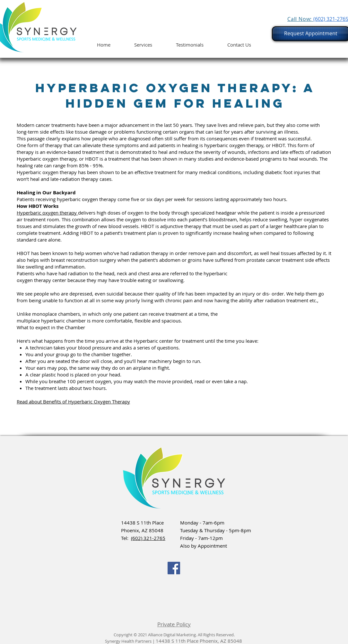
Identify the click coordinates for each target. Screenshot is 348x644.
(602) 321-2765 (148, 538)
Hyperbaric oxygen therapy (47, 213)
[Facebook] (174, 568)
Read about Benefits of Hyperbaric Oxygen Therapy (73, 401)
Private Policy (174, 624)
